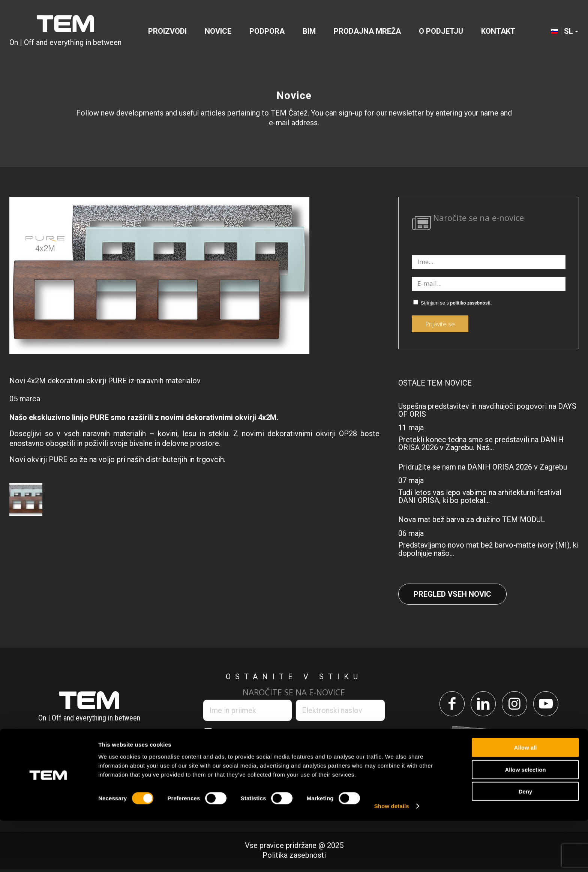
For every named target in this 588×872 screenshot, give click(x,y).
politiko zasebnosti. (471, 303)
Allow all (526, 799)
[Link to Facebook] (448, 705)
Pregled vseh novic (452, 594)
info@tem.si (123, 770)
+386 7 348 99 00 (50, 770)
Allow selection (525, 821)
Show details (392, 857)
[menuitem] (167, 32)
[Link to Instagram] (516, 705)
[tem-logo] (65, 32)
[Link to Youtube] (550, 705)
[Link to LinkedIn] (482, 705)
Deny (526, 843)
